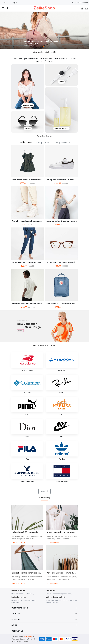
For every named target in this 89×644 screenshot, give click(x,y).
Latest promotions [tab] (62, 142)
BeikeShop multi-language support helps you (33, 573)
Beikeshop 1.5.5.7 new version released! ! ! (32, 532)
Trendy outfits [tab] (42, 142)
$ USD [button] (4, 2)
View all (44, 491)
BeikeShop (28, 637)
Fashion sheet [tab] (25, 142)
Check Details (19, 543)
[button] (43, 46)
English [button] (15, 2)
